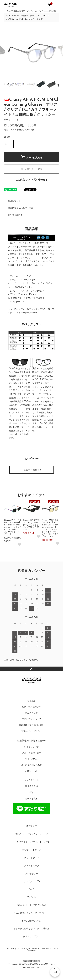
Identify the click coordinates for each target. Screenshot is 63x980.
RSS (27, 759)
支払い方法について (32, 719)
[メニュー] (58, 5)
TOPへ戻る (31, 669)
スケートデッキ (32, 858)
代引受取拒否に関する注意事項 (31, 741)
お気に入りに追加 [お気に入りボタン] (32, 169)
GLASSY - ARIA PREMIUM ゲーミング (24, 19)
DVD (31, 889)
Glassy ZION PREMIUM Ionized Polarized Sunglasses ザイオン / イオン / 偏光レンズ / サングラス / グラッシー (12, 527)
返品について (14, 201)
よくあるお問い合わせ (31, 765)
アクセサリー (31, 874)
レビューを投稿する (31, 470)
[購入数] (9, 144)
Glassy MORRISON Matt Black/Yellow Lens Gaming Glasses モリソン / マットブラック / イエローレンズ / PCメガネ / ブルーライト (50, 528)
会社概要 (31, 701)
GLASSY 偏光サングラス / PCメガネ (30, 16)
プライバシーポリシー (31, 731)
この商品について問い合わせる (31, 180)
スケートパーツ (32, 866)
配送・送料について (32, 707)
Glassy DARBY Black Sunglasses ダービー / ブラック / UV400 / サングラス (31, 525)
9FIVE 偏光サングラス (31, 921)
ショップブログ (32, 747)
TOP (8, 16)
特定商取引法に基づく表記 (21, 208)
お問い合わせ (31, 771)
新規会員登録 (31, 786)
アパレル (31, 897)
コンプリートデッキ (32, 850)
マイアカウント (32, 780)
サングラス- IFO (32, 882)
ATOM (35, 759)
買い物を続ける (15, 215)
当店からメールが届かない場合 (31, 905)
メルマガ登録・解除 (32, 753)
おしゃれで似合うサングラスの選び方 (32, 929)
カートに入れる (32, 157)
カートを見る (31, 799)
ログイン (31, 793)
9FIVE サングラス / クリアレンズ (32, 834)
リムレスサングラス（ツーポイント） (32, 913)
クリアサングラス (31, 937)
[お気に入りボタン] (20, 545)
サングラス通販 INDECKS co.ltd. (36, 949)
